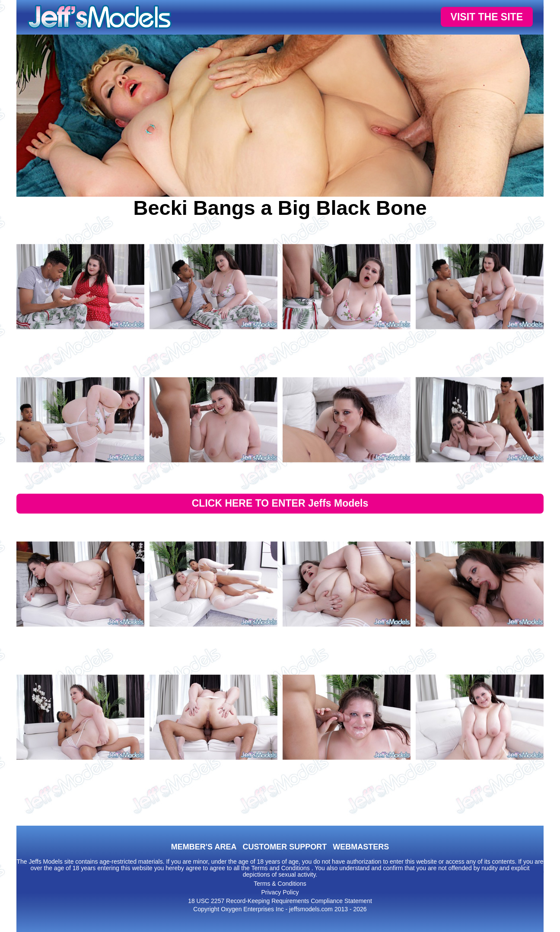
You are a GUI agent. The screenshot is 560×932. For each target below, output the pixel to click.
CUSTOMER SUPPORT (285, 847)
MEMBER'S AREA (204, 847)
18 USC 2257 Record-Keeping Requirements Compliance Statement (280, 901)
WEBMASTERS (361, 847)
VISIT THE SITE (487, 17)
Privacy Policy (280, 892)
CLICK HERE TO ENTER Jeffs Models (280, 503)
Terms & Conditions (280, 884)
